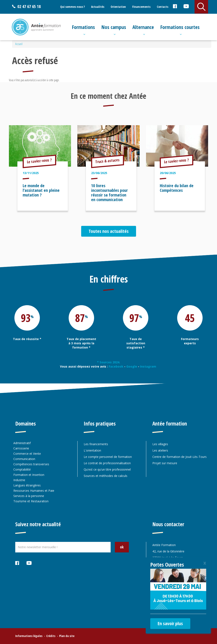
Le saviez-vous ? (39, 161)
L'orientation (92, 450)
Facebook (175, 7)
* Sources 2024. (109, 362)
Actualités (98, 7)
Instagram (149, 366)
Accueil (19, 44)
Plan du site (67, 636)
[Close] (205, 563)
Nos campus (114, 27)
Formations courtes (180, 27)
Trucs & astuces (108, 161)
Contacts (163, 7)
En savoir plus (170, 623)
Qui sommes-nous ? (72, 7)
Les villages (160, 444)
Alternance (143, 27)
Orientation (118, 7)
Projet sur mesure (165, 463)
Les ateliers (160, 450)
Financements (141, 7)
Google (132, 366)
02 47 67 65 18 (29, 6)
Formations (83, 27)
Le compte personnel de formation (108, 457)
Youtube (186, 7)
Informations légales (29, 636)
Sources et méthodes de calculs (106, 476)
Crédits (51, 636)
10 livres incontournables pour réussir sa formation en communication (109, 193)
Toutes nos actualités (109, 231)
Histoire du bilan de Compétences (177, 188)
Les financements (96, 444)
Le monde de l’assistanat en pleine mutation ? (41, 190)
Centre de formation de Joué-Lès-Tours (179, 457)
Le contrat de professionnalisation (107, 463)
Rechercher (201, 7)
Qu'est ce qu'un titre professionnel (107, 469)
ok (122, 547)
